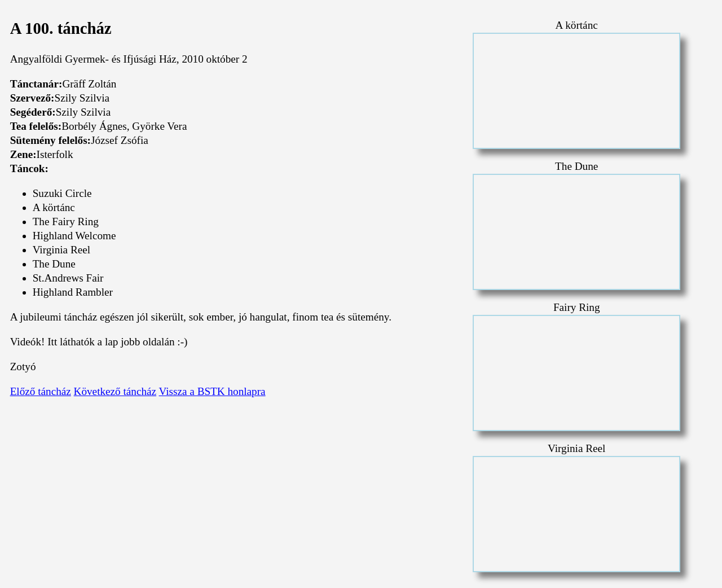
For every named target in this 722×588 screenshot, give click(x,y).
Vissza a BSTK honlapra (212, 391)
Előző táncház (41, 391)
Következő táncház (115, 391)
